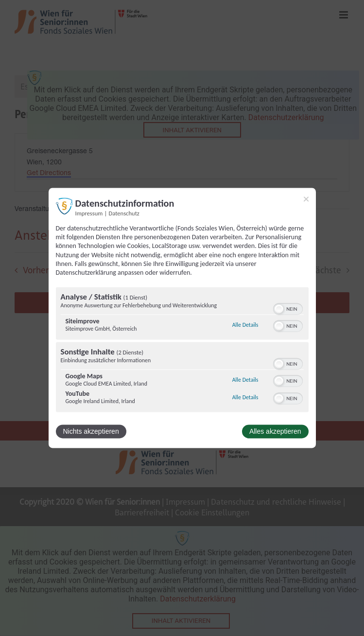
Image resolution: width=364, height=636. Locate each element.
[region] (182, 351)
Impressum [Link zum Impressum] (89, 213)
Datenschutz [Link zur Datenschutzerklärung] (124, 213)
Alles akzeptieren (275, 432)
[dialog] (182, 318)
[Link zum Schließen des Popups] (306, 199)
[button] (279, 309)
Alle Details (245, 325)
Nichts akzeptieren (91, 432)
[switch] (288, 308)
